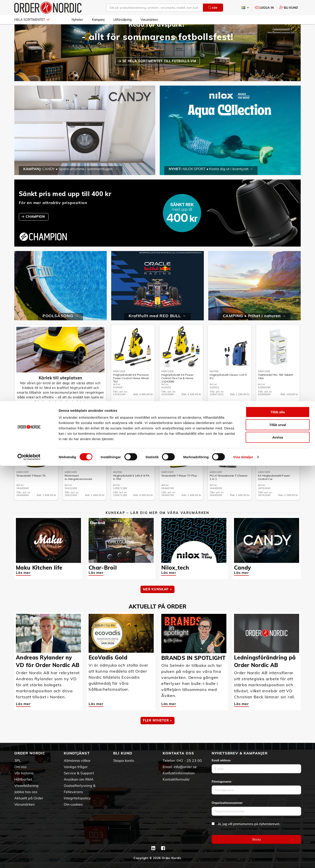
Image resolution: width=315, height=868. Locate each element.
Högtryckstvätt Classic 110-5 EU (228, 389)
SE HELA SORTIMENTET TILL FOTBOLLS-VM (160, 74)
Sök (213, 8)
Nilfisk (214, 384)
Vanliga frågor (76, 767)
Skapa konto (124, 760)
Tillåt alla (278, 814)
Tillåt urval (278, 827)
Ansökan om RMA (79, 779)
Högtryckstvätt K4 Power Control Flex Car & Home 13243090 (177, 391)
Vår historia (24, 773)
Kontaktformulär (176, 779)
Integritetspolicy (77, 798)
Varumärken (149, 20)
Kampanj (98, 20)
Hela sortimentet (32, 20)
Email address (222, 760)
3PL (18, 760)
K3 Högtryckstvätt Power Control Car (274, 490)
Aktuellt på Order (29, 798)
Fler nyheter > (157, 733)
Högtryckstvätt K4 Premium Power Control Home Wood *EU (131, 391)
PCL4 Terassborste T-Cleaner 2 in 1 (229, 490)
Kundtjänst (77, 753)
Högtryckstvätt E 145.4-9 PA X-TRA (131, 490)
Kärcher (119, 384)
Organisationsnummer (228, 803)
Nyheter (77, 20)
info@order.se (185, 767)
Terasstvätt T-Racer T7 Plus (179, 489)
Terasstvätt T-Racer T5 (31, 489)
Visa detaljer (243, 859)
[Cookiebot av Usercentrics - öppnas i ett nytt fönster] (29, 859)
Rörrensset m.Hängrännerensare (78, 490)
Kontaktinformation (179, 773)
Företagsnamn (223, 781)
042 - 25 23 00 (189, 760)
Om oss (20, 767)
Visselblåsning (26, 786)
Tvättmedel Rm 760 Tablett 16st (276, 389)
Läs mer (23, 585)
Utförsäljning (122, 20)
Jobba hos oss (26, 792)
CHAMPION (36, 230)
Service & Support (79, 773)
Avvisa (278, 839)
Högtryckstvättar (60, 423)
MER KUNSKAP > (157, 602)
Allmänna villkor (77, 760)
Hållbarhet (23, 779)
